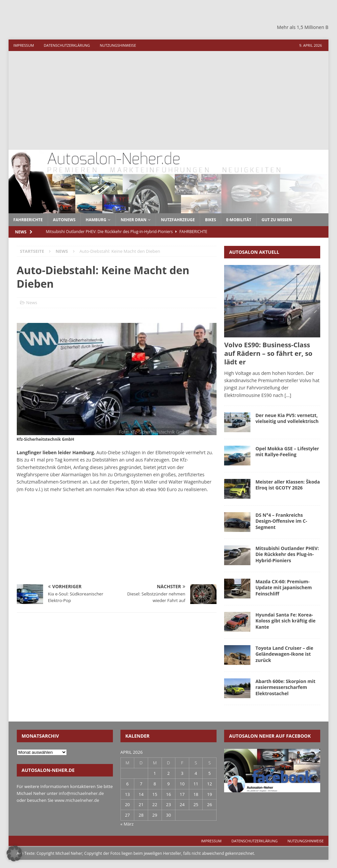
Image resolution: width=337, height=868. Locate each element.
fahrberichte (28, 220)
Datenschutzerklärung (67, 45)
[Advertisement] (169, 100)
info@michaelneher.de (81, 793)
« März (127, 824)
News (32, 302)
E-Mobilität (239, 220)
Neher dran (134, 220)
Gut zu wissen (277, 220)
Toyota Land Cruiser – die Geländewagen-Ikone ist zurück (284, 654)
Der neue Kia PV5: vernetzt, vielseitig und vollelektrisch (287, 418)
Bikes (210, 220)
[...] (288, 395)
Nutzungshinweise (118, 45)
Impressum (24, 45)
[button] (14, 854)
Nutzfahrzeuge (178, 220)
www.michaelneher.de (77, 800)
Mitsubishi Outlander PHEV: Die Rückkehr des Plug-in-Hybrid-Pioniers (287, 554)
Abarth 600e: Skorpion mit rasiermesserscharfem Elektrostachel (285, 687)
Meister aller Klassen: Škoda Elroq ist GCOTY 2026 (288, 485)
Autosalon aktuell (254, 252)
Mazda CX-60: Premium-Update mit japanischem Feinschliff (284, 587)
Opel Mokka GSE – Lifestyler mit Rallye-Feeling (287, 451)
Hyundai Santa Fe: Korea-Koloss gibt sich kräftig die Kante (285, 621)
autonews (64, 220)
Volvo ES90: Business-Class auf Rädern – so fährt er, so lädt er (268, 353)
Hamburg (96, 220)
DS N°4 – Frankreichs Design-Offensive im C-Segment (281, 521)
